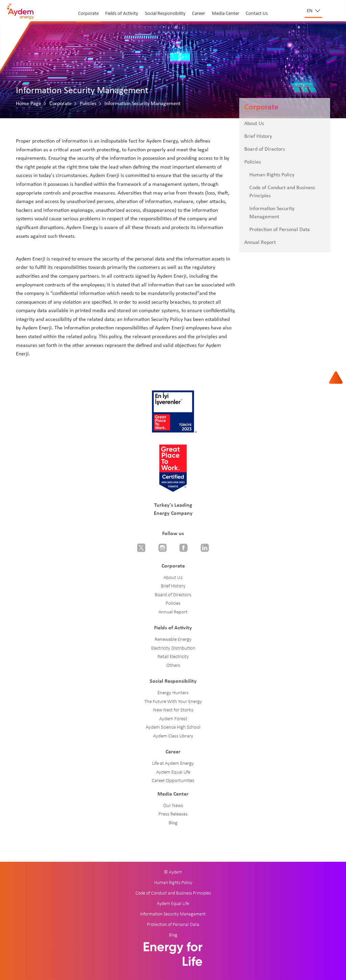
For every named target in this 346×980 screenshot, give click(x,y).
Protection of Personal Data (280, 230)
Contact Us (257, 14)
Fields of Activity (122, 14)
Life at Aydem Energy (173, 764)
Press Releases (173, 814)
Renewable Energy (173, 640)
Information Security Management (272, 213)
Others (173, 666)
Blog (173, 823)
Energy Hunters (173, 693)
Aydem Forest (173, 719)
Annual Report (260, 243)
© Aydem (173, 872)
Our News (173, 806)
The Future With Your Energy (173, 702)
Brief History (258, 136)
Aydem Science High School (173, 727)
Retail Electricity (173, 657)
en (310, 11)
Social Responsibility (165, 14)
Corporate (88, 14)
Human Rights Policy (272, 175)
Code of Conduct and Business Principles (282, 192)
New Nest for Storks (173, 710)
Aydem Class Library (173, 736)
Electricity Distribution (173, 648)
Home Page (29, 104)
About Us (254, 124)
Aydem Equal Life (173, 772)
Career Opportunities (173, 781)
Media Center (226, 14)
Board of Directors (265, 149)
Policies (88, 104)
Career (199, 14)
